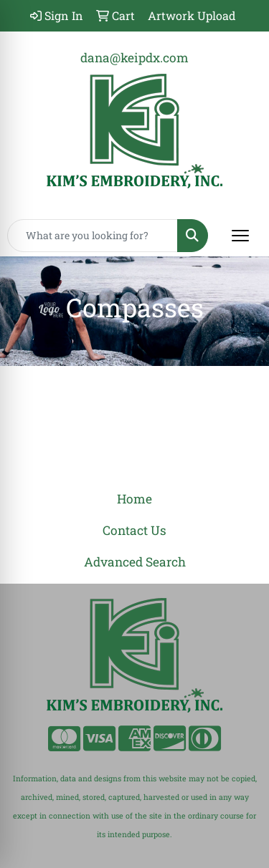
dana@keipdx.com (134, 58)
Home (134, 499)
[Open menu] (240, 236)
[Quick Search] (93, 236)
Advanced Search (135, 562)
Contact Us (134, 530)
